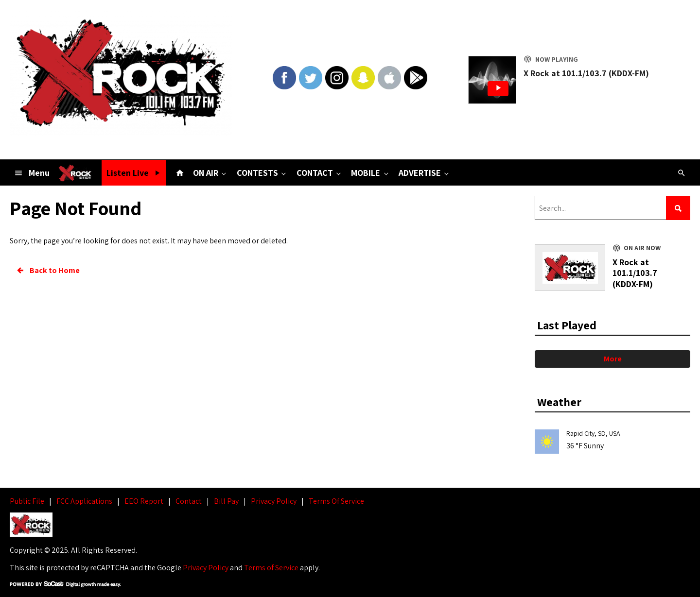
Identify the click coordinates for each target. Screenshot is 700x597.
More (613, 359)
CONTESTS (262, 172)
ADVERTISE (425, 172)
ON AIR (210, 172)
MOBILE (370, 172)
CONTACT (320, 172)
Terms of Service (271, 568)
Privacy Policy (206, 568)
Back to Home (48, 270)
